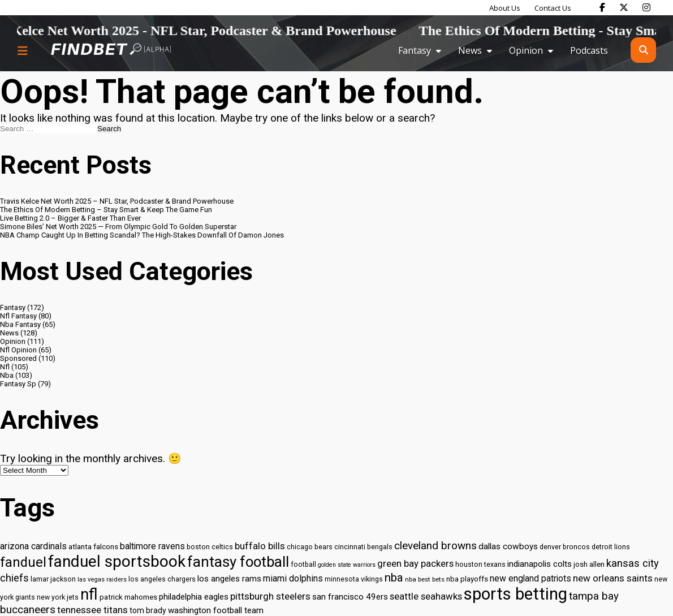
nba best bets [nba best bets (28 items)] (425, 579)
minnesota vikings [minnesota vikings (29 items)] (354, 579)
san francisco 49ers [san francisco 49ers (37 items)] (350, 597)
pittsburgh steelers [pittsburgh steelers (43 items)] (270, 596)
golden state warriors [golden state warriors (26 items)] (347, 565)
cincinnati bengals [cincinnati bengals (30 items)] (363, 547)
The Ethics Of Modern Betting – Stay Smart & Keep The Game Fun (106, 210)
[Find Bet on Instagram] (646, 7)
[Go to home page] (111, 50)
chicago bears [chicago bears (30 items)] (310, 547)
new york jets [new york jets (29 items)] (58, 597)
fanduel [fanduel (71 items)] (23, 562)
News (470, 50)
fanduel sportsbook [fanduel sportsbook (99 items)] (117, 561)
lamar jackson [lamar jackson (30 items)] (53, 579)
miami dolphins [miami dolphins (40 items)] (293, 578)
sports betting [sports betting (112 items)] (515, 594)
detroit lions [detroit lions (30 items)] (611, 547)
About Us (505, 8)
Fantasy (415, 50)
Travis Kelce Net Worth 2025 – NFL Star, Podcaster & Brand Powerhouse (117, 201)
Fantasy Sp (18, 384)
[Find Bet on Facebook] (602, 7)
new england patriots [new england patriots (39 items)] (530, 578)
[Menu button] (23, 50)
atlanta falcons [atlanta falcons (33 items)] (93, 546)
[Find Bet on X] (624, 7)
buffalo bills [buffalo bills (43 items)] (260, 546)
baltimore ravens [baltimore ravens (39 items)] (152, 546)
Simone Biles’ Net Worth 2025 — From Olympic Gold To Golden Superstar (118, 227)
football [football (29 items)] (303, 565)
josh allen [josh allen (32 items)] (589, 564)
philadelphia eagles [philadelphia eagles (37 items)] (194, 597)
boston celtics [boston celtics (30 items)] (210, 547)
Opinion (526, 50)
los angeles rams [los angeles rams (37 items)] (229, 579)
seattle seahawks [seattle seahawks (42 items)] (426, 596)
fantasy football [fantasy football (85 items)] (238, 562)
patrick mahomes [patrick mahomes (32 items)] (128, 597)
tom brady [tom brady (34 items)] (148, 610)
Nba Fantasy (20, 324)
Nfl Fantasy (18, 316)
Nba (7, 375)
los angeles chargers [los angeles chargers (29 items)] (162, 579)
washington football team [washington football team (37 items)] (216, 610)
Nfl (5, 367)
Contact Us (553, 8)
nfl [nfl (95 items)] (89, 595)
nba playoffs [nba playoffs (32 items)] (467, 579)
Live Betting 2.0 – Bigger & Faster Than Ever (70, 218)
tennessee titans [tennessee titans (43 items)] (92, 610)
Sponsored (18, 358)
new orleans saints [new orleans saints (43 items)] (613, 578)
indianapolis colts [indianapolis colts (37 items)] (540, 564)
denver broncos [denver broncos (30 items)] (565, 547)
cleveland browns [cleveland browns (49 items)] (435, 546)
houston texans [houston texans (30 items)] (480, 564)
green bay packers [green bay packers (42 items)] (415, 564)
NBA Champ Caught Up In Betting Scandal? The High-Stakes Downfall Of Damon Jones (142, 235)
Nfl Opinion (18, 350)
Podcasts (589, 50)
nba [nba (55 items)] (394, 578)
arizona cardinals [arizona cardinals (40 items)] (33, 546)
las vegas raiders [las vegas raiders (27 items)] (102, 580)
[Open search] (643, 50)
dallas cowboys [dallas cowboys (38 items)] (508, 546)
